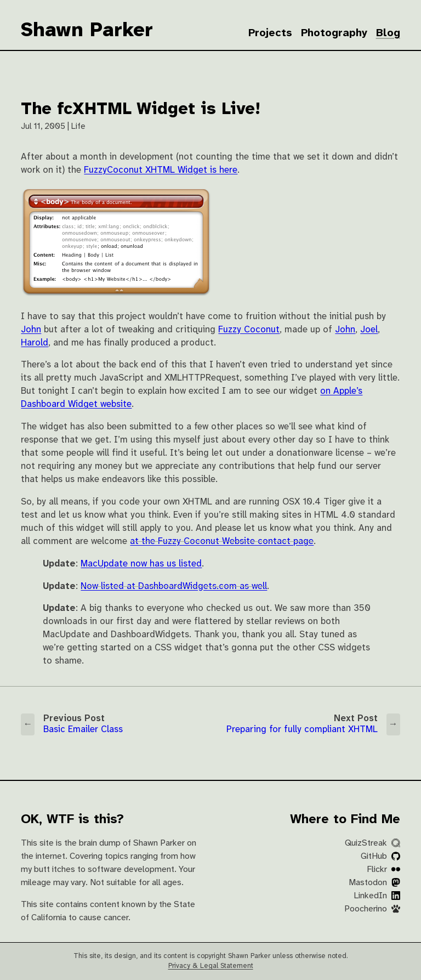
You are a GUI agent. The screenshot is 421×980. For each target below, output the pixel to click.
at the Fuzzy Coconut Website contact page (222, 542)
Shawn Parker (87, 31)
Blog (388, 33)
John (31, 330)
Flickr (383, 869)
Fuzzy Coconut (249, 330)
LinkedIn (377, 896)
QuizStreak (372, 843)
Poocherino (372, 909)
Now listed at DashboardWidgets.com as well (174, 587)
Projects (270, 33)
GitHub (380, 856)
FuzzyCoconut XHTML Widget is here (161, 170)
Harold (35, 343)
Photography (334, 33)
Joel (369, 330)
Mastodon (374, 883)
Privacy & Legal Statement (211, 966)
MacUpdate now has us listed (141, 564)
